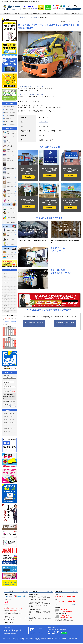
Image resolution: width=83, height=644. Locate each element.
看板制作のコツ (7, 282)
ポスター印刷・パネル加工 (8, 196)
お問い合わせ (75, 14)
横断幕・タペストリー (7, 141)
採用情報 (6, 297)
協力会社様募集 (7, 312)
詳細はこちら (24, 591)
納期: (5, 389)
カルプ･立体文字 (8, 208)
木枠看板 (7, 178)
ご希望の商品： (7, 376)
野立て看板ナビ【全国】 (18, 638)
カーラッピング (76, 21)
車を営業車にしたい (8, 118)
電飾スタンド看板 (8, 230)
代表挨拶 (6, 276)
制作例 (27, 14)
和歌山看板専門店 (72, 638)
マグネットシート (8, 155)
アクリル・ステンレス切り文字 (9, 222)
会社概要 (6, 273)
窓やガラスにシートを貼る (9, 112)
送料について (7, 434)
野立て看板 (7, 173)
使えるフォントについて (9, 419)
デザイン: (5, 385)
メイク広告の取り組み (9, 288)
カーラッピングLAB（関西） (32, 640)
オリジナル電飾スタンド (7, 235)
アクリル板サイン (8, 164)
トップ (20, 18)
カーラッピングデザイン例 (33, 18)
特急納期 (12, 391)
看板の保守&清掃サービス (9, 309)
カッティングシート (9, 217)
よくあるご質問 (32, 633)
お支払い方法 (7, 431)
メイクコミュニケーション (9, 285)
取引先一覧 (6, 306)
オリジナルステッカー (7, 191)
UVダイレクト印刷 (8, 137)
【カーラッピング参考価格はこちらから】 (31, 94)
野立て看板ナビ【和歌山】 (32, 638)
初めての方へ (7, 14)
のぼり (6, 200)
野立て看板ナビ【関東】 (60, 638)
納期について (73, 9)
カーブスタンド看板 (9, 244)
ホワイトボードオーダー (18, 640)
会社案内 (66, 14)
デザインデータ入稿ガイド (9, 413)
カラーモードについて (9, 416)
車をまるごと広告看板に (9, 121)
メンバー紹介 (7, 279)
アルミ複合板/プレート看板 (8, 146)
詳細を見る (28, 177)
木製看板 (7, 182)
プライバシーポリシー (9, 294)
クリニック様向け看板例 (9, 115)
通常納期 (6, 391)
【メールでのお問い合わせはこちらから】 (31, 87)
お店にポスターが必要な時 (9, 124)
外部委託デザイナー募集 (9, 300)
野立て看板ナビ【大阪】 (46, 638)
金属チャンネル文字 (9, 213)
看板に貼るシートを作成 (9, 107)
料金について (36, 14)
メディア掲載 (7, 303)
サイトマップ (7, 291)
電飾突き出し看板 (8, 169)
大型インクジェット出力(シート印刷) (9, 132)
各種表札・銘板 (8, 187)
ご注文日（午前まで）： (8, 380)
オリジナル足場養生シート (8, 151)
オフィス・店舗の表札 (9, 109)
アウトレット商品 (8, 257)
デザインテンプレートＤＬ (9, 422)
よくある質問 (46, 14)
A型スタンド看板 (8, 239)
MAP (65, 630)
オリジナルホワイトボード (8, 160)
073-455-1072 (29, 7)
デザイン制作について (9, 428)
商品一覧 (17, 14)
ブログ (56, 14)
